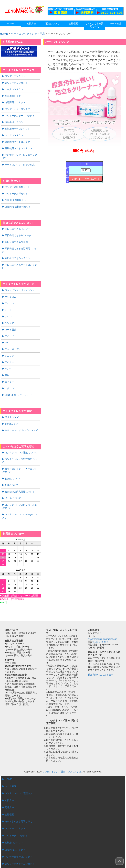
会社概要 (9, 799)
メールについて (13, 483)
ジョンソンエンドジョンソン (20, 283)
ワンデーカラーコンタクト (19, 108)
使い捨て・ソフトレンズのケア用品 (20, 154)
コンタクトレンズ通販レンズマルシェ (62, 756)
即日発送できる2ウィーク (18, 232)
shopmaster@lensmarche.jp (102, 624)
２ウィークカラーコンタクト (20, 114)
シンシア (9, 315)
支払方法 (9, 785)
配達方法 (9, 792)
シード (8, 302)
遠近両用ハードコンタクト (19, 140)
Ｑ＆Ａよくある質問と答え (18, 805)
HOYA (8, 359)
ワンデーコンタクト (15, 76)
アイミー (9, 353)
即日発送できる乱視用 (16, 238)
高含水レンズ (12, 414)
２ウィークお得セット (16, 191)
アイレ (8, 308)
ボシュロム (10, 289)
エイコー (9, 372)
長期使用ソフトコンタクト (19, 146)
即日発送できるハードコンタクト (22, 260)
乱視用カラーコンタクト (17, 127)
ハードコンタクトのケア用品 (28, 34)
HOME (8, 764)
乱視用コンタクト (14, 95)
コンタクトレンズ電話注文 (19, 778)
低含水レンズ (12, 407)
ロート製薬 (10, 321)
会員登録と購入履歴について (20, 477)
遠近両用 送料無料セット (18, 204)
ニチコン (9, 379)
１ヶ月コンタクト (14, 89)
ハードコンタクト (14, 134)
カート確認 (10, 771)
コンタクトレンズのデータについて (20, 501)
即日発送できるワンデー (17, 226)
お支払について (13, 464)
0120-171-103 (100, 626)
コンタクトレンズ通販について (21, 442)
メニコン (9, 347)
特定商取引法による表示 (101, 659)
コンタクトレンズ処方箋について (22, 448)
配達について (12, 471)
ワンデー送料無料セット (17, 184)
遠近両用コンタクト (15, 102)
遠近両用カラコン (14, 121)
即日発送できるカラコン (17, 254)
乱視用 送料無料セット (17, 197)
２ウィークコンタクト (16, 82)
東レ (7, 366)
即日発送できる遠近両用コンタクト (20, 246)
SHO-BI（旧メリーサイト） (19, 385)
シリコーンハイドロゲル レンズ (21, 420)
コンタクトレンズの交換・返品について (20, 491)
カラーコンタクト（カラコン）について (20, 456)
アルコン (9, 295)
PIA (7, 334)
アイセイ (9, 327)
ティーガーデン (13, 340)
